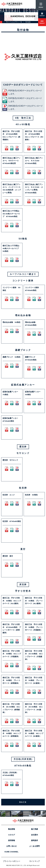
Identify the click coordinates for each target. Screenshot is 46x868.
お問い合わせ (12, 846)
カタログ (12, 835)
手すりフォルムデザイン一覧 (14, 22)
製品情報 (12, 829)
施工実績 (34, 829)
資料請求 (34, 840)
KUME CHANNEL (12, 852)
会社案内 (34, 835)
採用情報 (12, 840)
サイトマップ (34, 861)
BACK (23, 802)
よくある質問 (34, 846)
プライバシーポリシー (12, 861)
